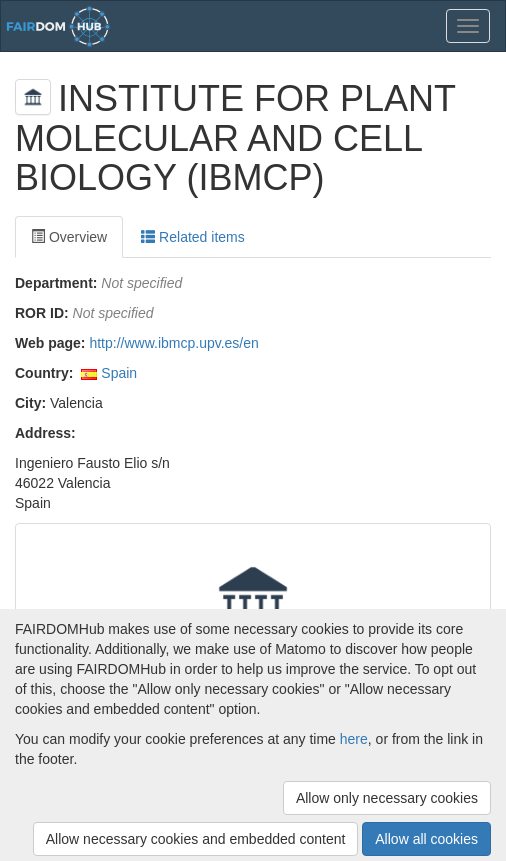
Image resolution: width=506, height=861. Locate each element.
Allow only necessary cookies (387, 798)
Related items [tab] (192, 237)
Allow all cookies (426, 839)
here (354, 739)
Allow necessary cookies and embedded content (196, 839)
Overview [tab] (69, 237)
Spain (119, 373)
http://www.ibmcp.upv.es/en (173, 343)
